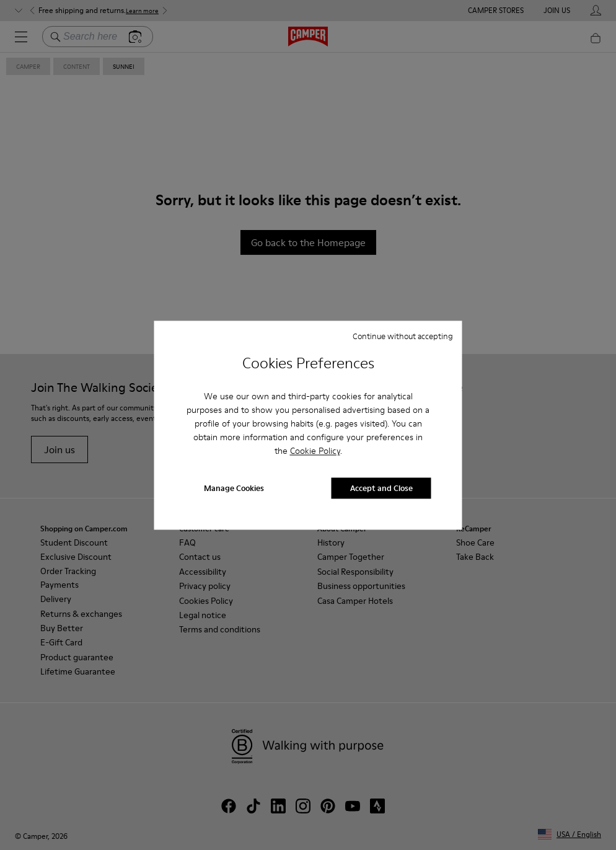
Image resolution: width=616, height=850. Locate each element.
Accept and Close (381, 488)
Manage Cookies (234, 488)
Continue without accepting (403, 336)
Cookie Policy (315, 451)
